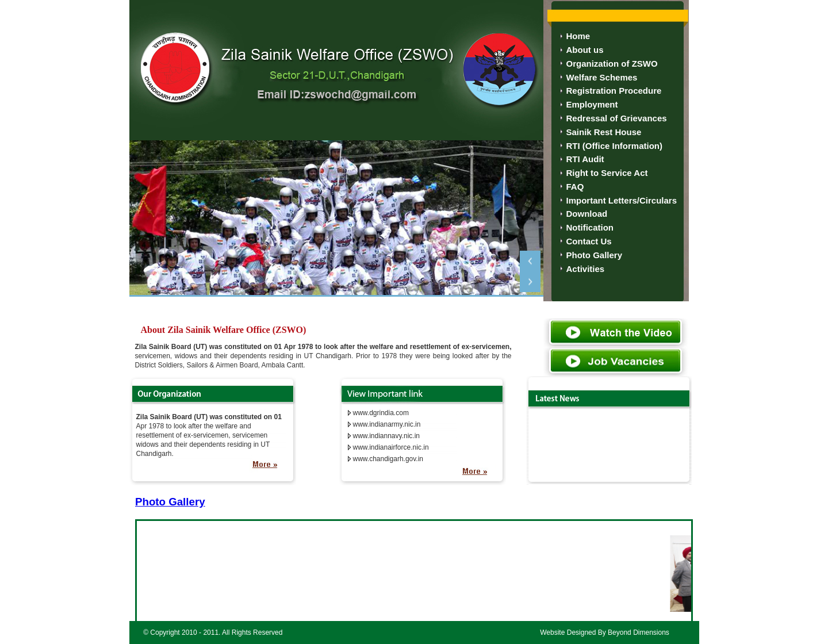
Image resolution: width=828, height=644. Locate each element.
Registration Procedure (614, 91)
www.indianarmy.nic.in (387, 424)
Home (578, 36)
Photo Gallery (595, 255)
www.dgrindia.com (381, 413)
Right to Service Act (607, 173)
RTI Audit (585, 159)
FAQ (575, 187)
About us (585, 50)
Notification (590, 227)
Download (587, 214)
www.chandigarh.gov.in (388, 459)
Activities (586, 269)
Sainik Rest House (604, 132)
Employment (592, 104)
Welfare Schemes (602, 77)
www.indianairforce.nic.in (391, 447)
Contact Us (589, 241)
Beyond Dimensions (639, 632)
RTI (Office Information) (615, 146)
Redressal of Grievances (617, 118)
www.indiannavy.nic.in (387, 436)
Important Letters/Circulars (622, 200)
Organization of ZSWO (612, 64)
